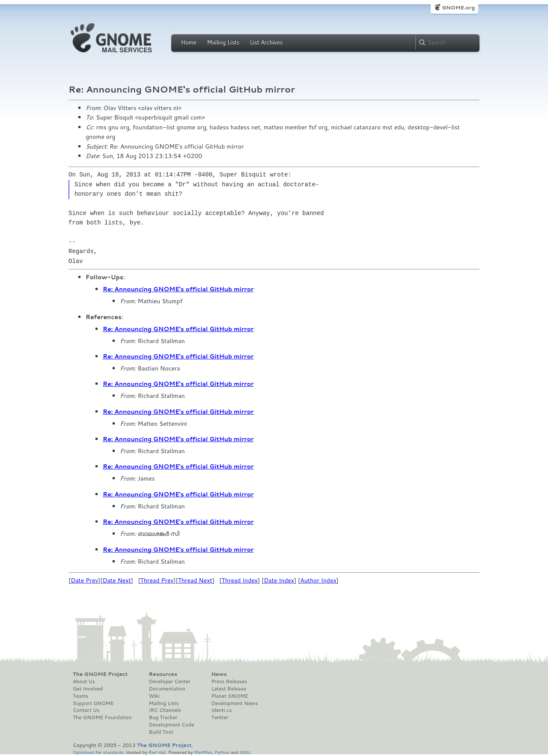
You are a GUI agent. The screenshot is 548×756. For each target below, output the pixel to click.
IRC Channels (165, 710)
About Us (84, 681)
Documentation (167, 689)
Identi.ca (221, 710)
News (219, 674)
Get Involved (88, 689)
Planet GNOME (229, 696)
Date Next (116, 580)
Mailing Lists (223, 42)
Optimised (83, 752)
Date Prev (84, 580)
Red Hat (157, 752)
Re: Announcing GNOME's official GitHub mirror (178, 289)
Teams (80, 696)
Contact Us (86, 710)
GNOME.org (458, 7)
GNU (245, 752)
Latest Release (228, 689)
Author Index (318, 580)
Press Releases (229, 681)
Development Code (172, 725)
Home (189, 42)
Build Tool (161, 732)
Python (222, 752)
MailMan (203, 752)
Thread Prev (157, 580)
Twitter (220, 717)
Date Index (279, 580)
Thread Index (240, 580)
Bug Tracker (163, 717)
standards (113, 752)
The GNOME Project (100, 674)
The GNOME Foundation (102, 717)
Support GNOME (93, 703)
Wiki (154, 696)
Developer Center (170, 681)
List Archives (266, 42)
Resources (163, 674)
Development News (234, 703)
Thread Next (195, 580)
